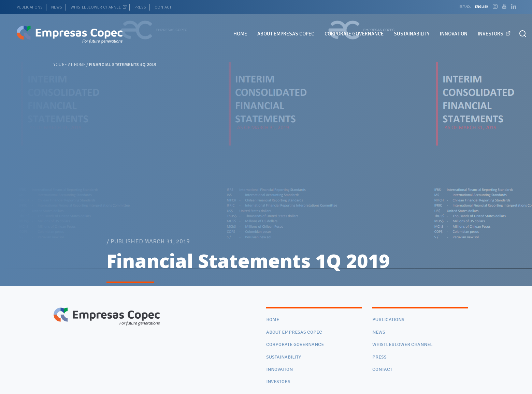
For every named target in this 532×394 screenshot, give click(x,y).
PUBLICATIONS (30, 7)
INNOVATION (454, 34)
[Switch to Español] (465, 7)
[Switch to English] (482, 7)
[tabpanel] (266, 143)
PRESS (140, 7)
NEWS (57, 7)
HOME (240, 34)
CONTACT (163, 7)
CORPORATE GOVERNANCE (354, 34)
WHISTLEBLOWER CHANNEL (96, 7)
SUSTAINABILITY (412, 34)
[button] (523, 34)
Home (80, 65)
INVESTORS (491, 34)
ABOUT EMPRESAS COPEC (286, 34)
